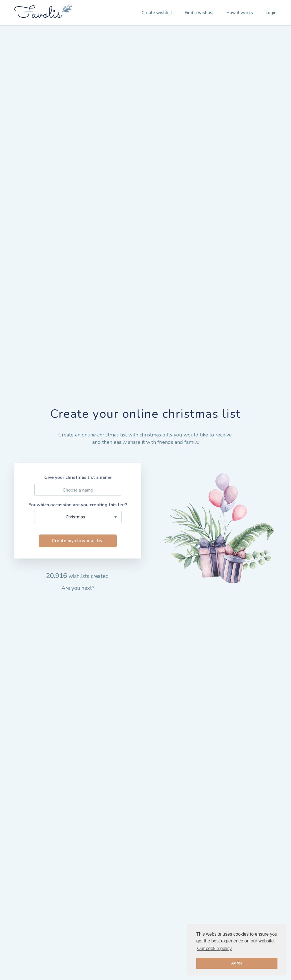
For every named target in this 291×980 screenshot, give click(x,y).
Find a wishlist (199, 13)
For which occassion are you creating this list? (78, 505)
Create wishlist (157, 13)
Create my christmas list (78, 541)
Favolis (38, 14)
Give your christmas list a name (78, 477)
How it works (240, 13)
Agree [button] (237, 963)
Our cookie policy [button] (214, 949)
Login (271, 13)
